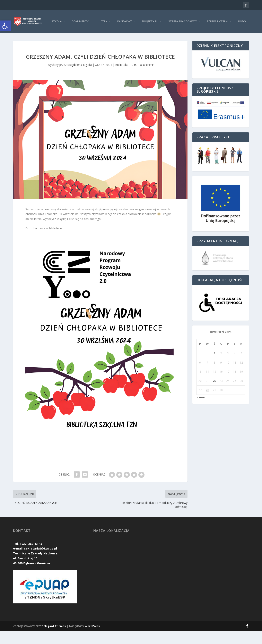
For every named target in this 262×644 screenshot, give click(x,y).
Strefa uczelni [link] (182, 35)
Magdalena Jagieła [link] (80, 78)
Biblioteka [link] (122, 78)
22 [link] (215, 394)
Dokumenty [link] (45, 35)
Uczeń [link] (68, 35)
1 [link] (215, 366)
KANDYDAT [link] (89, 35)
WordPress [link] (92, 639)
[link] (5, 26)
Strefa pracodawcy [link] (147, 35)
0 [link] (134, 78)
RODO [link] (207, 35)
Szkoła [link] (21, 35)
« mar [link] (201, 410)
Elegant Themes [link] (55, 639)
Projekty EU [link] (115, 35)
